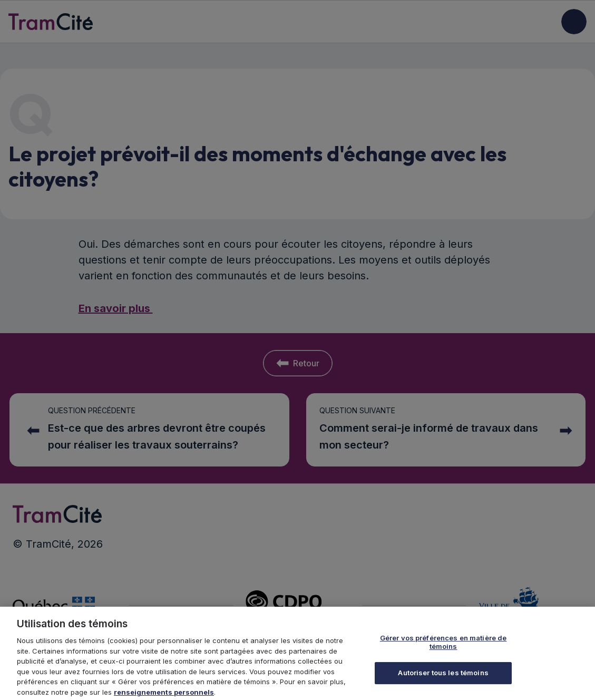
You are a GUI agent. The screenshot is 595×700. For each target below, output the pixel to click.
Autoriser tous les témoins (443, 676)
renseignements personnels (164, 695)
